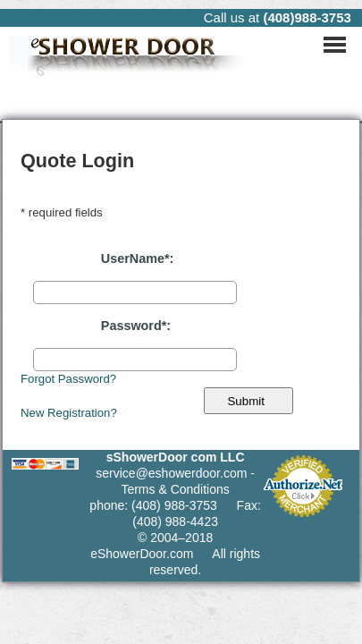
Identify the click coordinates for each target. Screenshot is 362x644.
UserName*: (138, 258)
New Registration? (69, 413)
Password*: (136, 326)
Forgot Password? (68, 379)
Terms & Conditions (175, 489)
